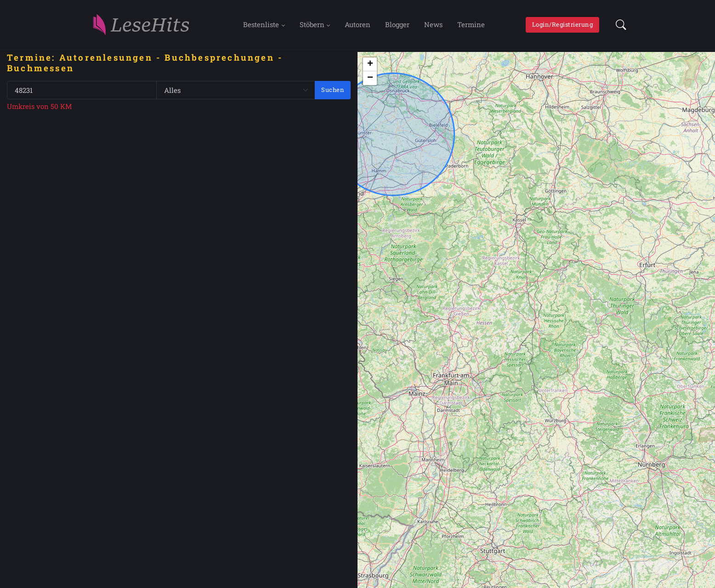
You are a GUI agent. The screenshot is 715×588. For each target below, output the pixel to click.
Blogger (397, 24)
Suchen (333, 90)
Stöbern (312, 24)
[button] (618, 25)
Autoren (357, 24)
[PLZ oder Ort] (82, 90)
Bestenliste (261, 24)
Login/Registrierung (563, 24)
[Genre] (236, 90)
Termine (471, 24)
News (433, 24)
